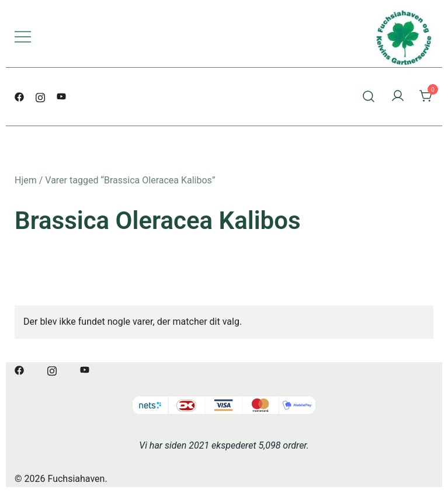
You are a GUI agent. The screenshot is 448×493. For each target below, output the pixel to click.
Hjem (26, 180)
